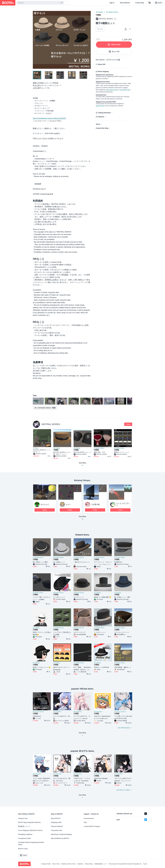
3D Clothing (57, 448)
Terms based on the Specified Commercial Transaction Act (125, 864)
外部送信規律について (101, 864)
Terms (98, 124)
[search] (62, 3)
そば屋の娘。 (96, 504)
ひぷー (68, 504)
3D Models (99, 12)
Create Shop (140, 3)
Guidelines (80, 864)
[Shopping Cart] (150, 3)
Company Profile (46, 864)
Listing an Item (23, 819)
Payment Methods (57, 827)
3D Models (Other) (112, 12)
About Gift (101, 64)
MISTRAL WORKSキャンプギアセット (42, 451)
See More (82, 518)
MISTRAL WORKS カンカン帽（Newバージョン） (62, 453)
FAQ (85, 823)
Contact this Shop (102, 128)
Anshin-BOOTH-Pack (112, 90)
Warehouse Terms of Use (68, 864)
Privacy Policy (89, 864)
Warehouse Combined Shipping (61, 835)
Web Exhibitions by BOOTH (60, 839)
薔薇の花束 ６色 (99, 452)
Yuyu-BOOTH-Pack (125, 90)
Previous (35, 40)
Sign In (112, 3)
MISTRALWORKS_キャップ (82, 452)
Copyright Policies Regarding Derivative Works (31, 844)
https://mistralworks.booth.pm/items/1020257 (50, 118)
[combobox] (40, 3)
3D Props (36, 448)
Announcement (89, 819)
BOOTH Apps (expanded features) (29, 823)
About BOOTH (125, 3)
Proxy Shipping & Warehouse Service (30, 831)
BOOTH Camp (23, 849)
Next (89, 40)
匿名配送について (24, 827)
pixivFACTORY (100, 106)
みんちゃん (45, 504)
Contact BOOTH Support (92, 827)
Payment (101, 117)
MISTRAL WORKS (51, 424)
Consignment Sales (24, 839)
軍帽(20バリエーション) (121, 452)
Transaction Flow (57, 831)
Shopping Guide (56, 823)
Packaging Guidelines (25, 835)
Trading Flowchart (104, 113)
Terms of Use (56, 864)
